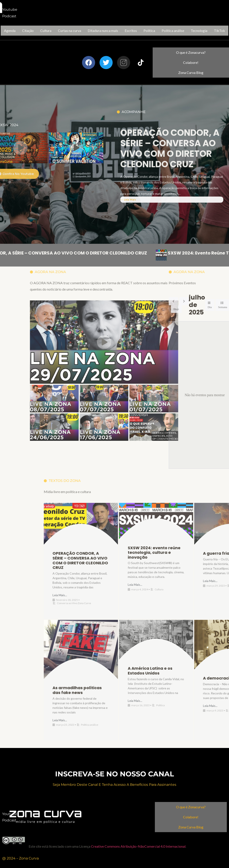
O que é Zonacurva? (191, 52)
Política (149, 31)
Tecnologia (199, 31)
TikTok (219, 31)
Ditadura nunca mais (103, 31)
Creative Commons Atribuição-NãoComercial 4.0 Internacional (138, 846)
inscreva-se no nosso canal (114, 774)
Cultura (46, 31)
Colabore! (191, 62)
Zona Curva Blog (191, 72)
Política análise (173, 31)
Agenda (10, 31)
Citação (28, 31)
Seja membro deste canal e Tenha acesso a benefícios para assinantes (114, 785)
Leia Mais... (205, 595)
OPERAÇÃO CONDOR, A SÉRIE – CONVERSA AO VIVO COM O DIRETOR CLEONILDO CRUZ (170, 192)
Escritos (131, 31)
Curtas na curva (70, 31)
